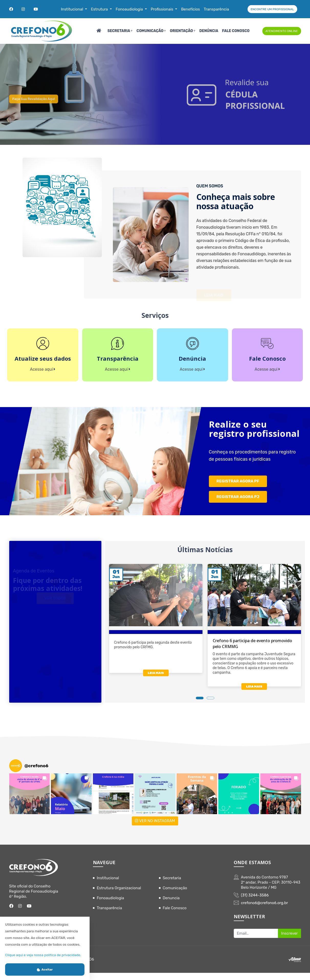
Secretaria (119, 31)
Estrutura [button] (100, 9)
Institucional (108, 885)
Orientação (181, 31)
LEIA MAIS (156, 681)
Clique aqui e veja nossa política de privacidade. (43, 955)
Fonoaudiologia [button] (130, 9)
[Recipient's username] (256, 941)
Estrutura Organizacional (119, 895)
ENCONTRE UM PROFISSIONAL (272, 9)
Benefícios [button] (190, 9)
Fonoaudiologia (110, 905)
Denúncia (209, 31)
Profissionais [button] (163, 9)
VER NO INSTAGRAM (155, 828)
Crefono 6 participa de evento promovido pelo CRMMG (252, 651)
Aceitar (45, 969)
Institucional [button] (72, 9)
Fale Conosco (236, 31)
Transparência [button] (216, 9)
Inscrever (289, 941)
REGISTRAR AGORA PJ (238, 504)
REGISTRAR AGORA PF (238, 490)
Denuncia (171, 905)
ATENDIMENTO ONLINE (282, 31)
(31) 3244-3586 (255, 903)
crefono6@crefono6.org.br (264, 910)
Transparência (109, 915)
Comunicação (150, 31)
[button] (30, 801)
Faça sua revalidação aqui (40, 107)
